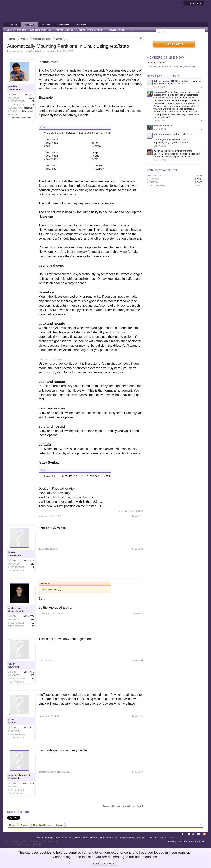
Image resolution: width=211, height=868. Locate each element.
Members (81, 25)
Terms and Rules (177, 841)
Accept (96, 863)
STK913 (198, 185)
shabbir (186, 81)
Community (63, 25)
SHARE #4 (137, 660)
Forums (46, 25)
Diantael (151, 63)
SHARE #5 (137, 716)
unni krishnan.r (161, 134)
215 (32, 564)
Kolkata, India (28, 111)
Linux (28, 51)
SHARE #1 (137, 516)
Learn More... (109, 863)
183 (32, 675)
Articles (29, 25)
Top (199, 834)
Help (183, 834)
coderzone (15, 608)
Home (15, 25)
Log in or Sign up (194, 3)
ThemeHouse (50, 844)
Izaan (12, 552)
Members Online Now (165, 58)
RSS (204, 834)
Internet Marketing (64, 30)
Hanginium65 (160, 92)
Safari (12, 664)
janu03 (13, 719)
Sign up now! (174, 44)
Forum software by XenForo (31, 841)
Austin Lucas (160, 151)
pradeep (50, 51)
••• (201, 87)
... (131, 30)
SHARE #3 (137, 613)
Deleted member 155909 (166, 81)
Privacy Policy (198, 841)
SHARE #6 (137, 772)
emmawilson (160, 126)
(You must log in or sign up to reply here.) (123, 806)
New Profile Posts (163, 76)
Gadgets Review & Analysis (90, 30)
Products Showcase (117, 30)
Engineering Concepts (41, 30)
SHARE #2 (137, 549)
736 (32, 620)
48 (33, 105)
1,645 (32, 98)
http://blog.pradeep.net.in (23, 118)
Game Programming (16, 30)
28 (33, 626)
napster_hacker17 (19, 775)
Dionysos (160, 63)
